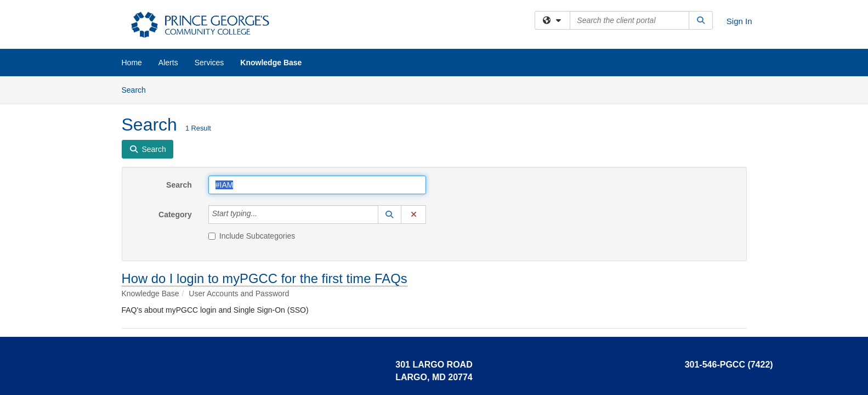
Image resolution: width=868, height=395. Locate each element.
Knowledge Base (271, 63)
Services (209, 63)
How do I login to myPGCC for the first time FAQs (265, 278)
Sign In (739, 21)
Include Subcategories (252, 236)
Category (175, 215)
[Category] (263, 215)
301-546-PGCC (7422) (729, 365)
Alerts (168, 63)
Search (138, 89)
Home (132, 63)
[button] (390, 215)
